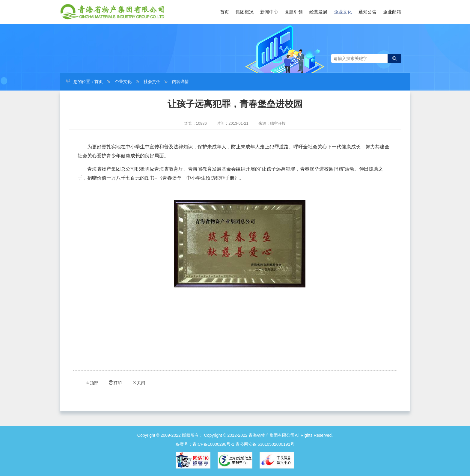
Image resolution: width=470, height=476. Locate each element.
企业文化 (343, 12)
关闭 (138, 383)
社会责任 (152, 82)
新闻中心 (269, 12)
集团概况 (245, 12)
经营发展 (318, 12)
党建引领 (294, 12)
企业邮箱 (392, 12)
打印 (115, 383)
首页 (225, 12)
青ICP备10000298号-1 (213, 444)
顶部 (92, 383)
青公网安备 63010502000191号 (265, 444)
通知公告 (367, 12)
